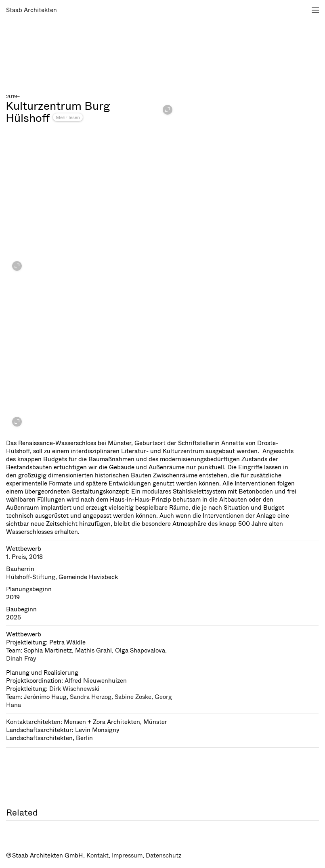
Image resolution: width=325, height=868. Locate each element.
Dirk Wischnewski (74, 689)
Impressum (127, 855)
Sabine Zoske (133, 697)
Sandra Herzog (91, 697)
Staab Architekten (31, 10)
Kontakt (97, 855)
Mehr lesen (68, 117)
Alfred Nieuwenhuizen (96, 681)
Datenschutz (164, 855)
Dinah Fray (21, 659)
